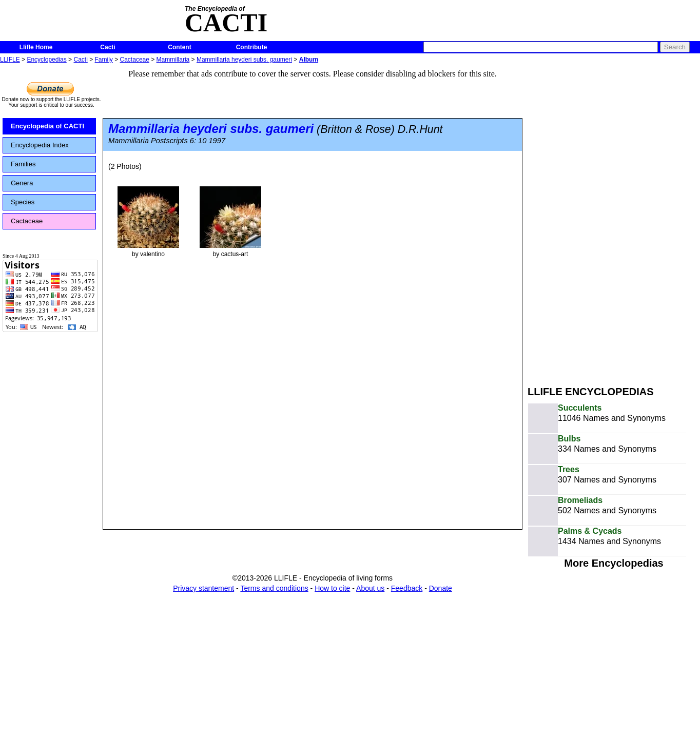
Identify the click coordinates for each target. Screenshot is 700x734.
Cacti (108, 47)
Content (179, 47)
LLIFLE (10, 60)
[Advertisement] (592, 220)
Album (309, 60)
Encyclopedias (46, 60)
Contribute (252, 47)
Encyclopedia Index (40, 145)
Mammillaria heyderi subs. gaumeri (244, 60)
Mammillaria (173, 60)
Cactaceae (135, 60)
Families (23, 164)
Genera (22, 183)
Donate (441, 588)
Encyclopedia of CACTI (47, 126)
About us (370, 588)
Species (23, 202)
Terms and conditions (274, 588)
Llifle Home (36, 47)
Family (104, 60)
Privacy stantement (203, 588)
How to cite (332, 588)
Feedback (407, 588)
